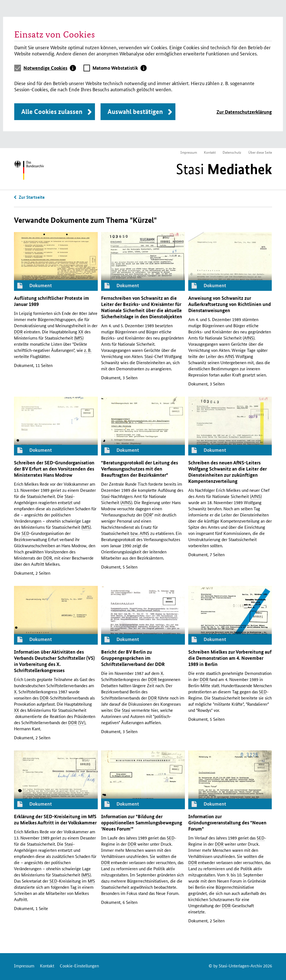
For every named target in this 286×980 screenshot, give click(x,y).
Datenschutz (232, 152)
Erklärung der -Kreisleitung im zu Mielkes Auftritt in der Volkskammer (55, 819)
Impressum (189, 152)
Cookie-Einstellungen (79, 966)
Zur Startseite (32, 197)
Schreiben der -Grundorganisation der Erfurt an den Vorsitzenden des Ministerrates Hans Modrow (54, 469)
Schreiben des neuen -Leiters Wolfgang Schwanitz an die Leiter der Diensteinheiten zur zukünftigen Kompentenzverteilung (227, 472)
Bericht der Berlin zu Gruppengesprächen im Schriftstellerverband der (133, 658)
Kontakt (210, 152)
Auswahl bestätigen (135, 112)
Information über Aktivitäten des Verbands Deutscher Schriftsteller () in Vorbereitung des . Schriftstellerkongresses (54, 661)
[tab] (50, 68)
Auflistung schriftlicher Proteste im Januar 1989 (52, 301)
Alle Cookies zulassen (52, 112)
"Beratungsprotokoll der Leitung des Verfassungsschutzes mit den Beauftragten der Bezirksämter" (140, 469)
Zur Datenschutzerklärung (244, 112)
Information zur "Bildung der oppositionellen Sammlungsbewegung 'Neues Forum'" (142, 823)
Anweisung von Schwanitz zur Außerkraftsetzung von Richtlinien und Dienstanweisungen (230, 304)
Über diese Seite (260, 152)
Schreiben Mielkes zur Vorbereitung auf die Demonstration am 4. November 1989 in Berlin (230, 658)
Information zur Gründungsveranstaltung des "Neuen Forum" (227, 823)
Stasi (224, 169)
